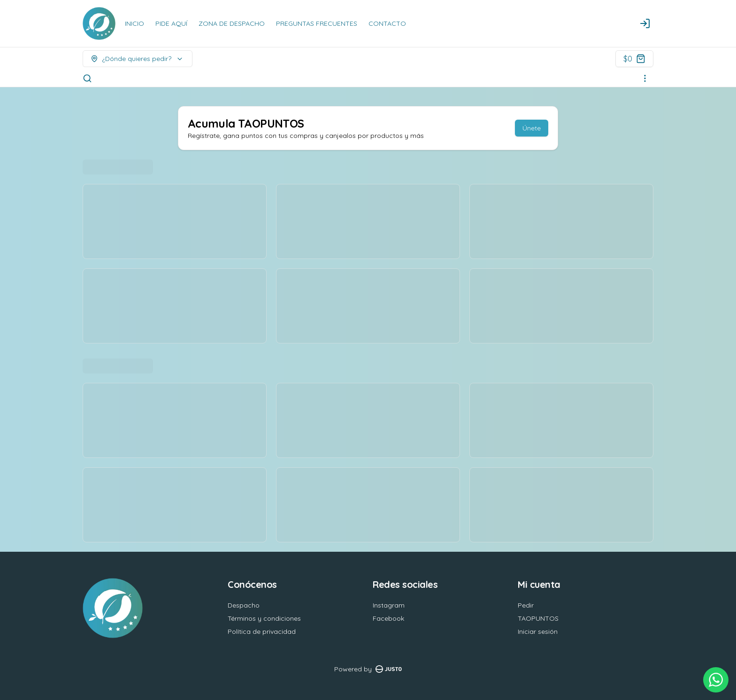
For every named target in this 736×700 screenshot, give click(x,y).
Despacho (244, 605)
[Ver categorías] (645, 78)
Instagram (389, 605)
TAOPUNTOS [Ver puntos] (538, 618)
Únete (532, 128)
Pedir (526, 605)
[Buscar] (87, 78)
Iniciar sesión (538, 632)
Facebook (388, 618)
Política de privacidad (262, 632)
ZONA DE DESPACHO (232, 23)
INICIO (134, 23)
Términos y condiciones (264, 618)
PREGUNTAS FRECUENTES (317, 23)
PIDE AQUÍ (171, 23)
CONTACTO (387, 23)
